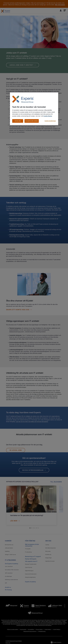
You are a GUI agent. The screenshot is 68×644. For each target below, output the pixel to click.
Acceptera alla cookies (32, 121)
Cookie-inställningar (50, 121)
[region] (34, 109)
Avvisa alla (18, 121)
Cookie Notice (48, 116)
